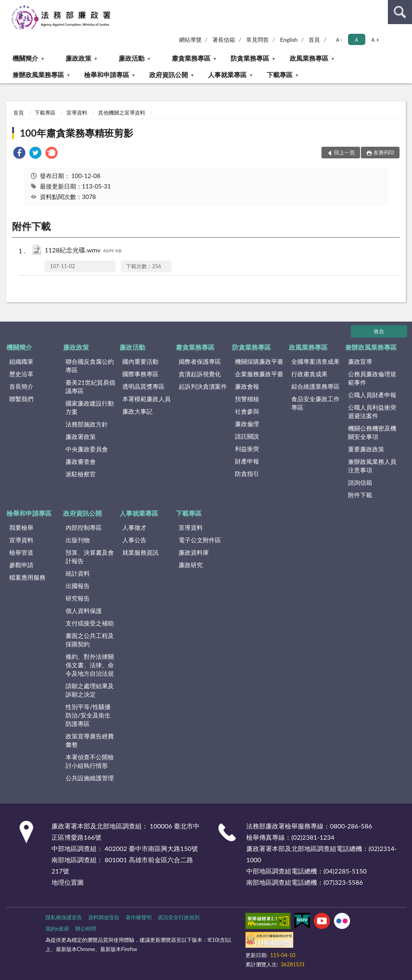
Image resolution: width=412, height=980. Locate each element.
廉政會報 (247, 386)
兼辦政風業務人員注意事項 (372, 466)
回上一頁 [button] (344, 152)
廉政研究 (191, 565)
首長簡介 (21, 386)
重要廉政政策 (366, 449)
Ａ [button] (356, 40)
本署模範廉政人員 (146, 399)
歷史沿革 (21, 374)
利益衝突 (247, 449)
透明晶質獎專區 (143, 386)
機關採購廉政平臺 (259, 361)
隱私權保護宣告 (64, 917)
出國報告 (78, 586)
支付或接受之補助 (90, 623)
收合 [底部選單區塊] (379, 331)
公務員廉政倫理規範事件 (372, 378)
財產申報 (247, 461)
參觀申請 (21, 565)
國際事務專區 (140, 374)
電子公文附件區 (200, 540)
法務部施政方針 (87, 424)
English (289, 40)
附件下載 (360, 495)
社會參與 (247, 411)
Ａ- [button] (339, 40)
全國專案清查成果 (315, 361)
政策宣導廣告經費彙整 (90, 740)
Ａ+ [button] (375, 40)
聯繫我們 (21, 399)
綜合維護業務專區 (315, 386)
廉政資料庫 (194, 552)
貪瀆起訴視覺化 (200, 374)
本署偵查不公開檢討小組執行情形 (90, 761)
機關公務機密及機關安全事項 (372, 432)
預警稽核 (247, 399)
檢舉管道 (21, 552)
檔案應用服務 (27, 577)
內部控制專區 (84, 527)
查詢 (400, 12)
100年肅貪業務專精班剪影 (76, 133)
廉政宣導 (360, 361)
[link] (19, 154)
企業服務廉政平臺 (259, 374)
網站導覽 (190, 40)
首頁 (314, 40)
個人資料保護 (84, 611)
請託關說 (247, 436)
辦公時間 (86, 929)
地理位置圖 (68, 882)
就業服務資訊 (140, 552)
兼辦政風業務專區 (38, 75)
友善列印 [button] (384, 152)
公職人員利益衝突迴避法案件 (372, 411)
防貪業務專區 (250, 58)
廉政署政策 (81, 437)
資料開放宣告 (104, 917)
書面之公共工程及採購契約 (90, 640)
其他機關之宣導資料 (122, 113)
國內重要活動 (140, 361)
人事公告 (134, 540)
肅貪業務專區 (191, 58)
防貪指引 (247, 474)
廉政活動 (132, 58)
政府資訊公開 (169, 75)
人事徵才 (134, 527)
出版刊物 (78, 540)
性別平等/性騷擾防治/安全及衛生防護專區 (88, 715)
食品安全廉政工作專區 (315, 403)
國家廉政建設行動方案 (90, 407)
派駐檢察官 (81, 474)
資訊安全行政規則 (179, 917)
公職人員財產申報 (372, 395)
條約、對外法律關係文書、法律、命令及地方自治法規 (90, 665)
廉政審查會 (81, 461)
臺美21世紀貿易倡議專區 (90, 386)
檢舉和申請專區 (107, 75)
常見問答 (257, 40)
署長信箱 (224, 40)
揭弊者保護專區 (200, 361)
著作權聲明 (139, 917)
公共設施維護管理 (90, 778)
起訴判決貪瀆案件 (203, 386)
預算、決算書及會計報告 (90, 557)
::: (6, 6)
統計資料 (78, 573)
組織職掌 (21, 361)
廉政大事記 (137, 411)
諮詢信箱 (360, 482)
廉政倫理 (247, 424)
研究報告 (78, 598)
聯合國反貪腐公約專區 (90, 366)
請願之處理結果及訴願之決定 (90, 690)
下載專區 (280, 75)
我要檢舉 (21, 527)
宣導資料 (77, 113)
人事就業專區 (227, 75)
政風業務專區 (309, 58)
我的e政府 (57, 929)
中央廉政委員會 (87, 449)
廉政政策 (78, 58)
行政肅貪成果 (309, 374)
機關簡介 (25, 58)
